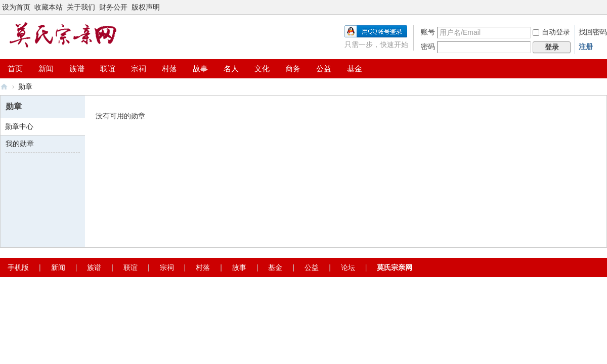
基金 (355, 69)
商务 (293, 69)
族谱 (77, 69)
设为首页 (16, 7)
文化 (262, 69)
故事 (200, 69)
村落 (169, 69)
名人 (231, 69)
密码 (428, 47)
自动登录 (551, 32)
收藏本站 (49, 7)
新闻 (46, 69)
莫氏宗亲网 (4, 87)
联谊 (108, 69)
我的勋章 (20, 144)
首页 (15, 69)
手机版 (18, 267)
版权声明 (146, 7)
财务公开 (113, 7)
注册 (586, 47)
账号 (428, 32)
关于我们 (81, 7)
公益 (324, 69)
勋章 (25, 86)
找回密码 (593, 32)
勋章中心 (19, 126)
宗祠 (139, 69)
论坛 (348, 267)
